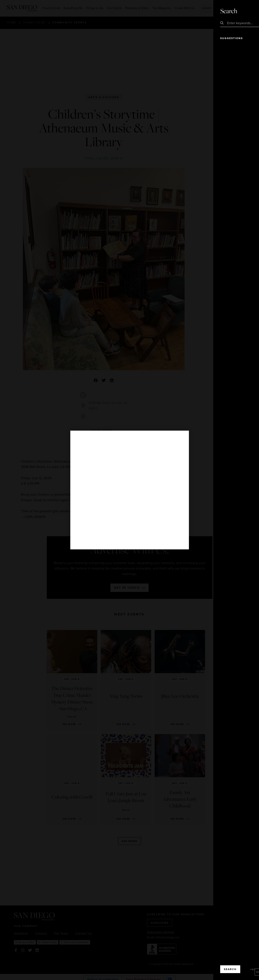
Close (243, 11)
